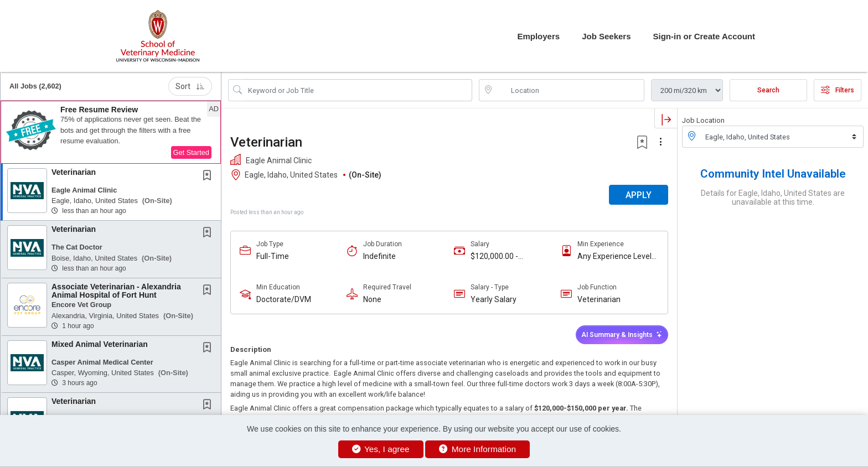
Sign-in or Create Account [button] (704, 36)
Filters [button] (838, 90)
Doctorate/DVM (284, 299)
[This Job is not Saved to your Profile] (209, 177)
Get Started (191, 152)
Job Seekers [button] (606, 36)
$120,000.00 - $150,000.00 (494, 256)
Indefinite (379, 256)
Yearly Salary (494, 299)
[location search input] (569, 90)
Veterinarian (74, 172)
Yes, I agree (381, 449)
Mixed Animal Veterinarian (100, 344)
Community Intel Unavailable (773, 174)
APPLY (639, 195)
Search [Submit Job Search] (768, 90)
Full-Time (273, 256)
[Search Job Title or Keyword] (358, 90)
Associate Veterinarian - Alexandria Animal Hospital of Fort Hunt (116, 291)
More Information (477, 449)
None (372, 299)
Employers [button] (538, 36)
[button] (111, 132)
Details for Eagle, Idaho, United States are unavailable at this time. (773, 198)
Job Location (703, 120)
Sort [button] (190, 86)
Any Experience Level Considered (614, 256)
